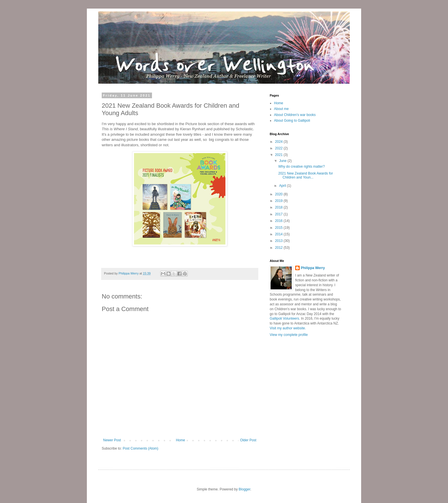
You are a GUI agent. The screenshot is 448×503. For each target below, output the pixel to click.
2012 (279, 248)
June (283, 161)
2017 (279, 214)
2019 (279, 201)
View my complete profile (289, 335)
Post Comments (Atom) (140, 448)
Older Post (248, 440)
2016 (279, 221)
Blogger (244, 489)
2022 (279, 148)
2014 (279, 234)
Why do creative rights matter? (302, 167)
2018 (279, 207)
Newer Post (112, 440)
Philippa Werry (313, 268)
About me (281, 109)
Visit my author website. (288, 328)
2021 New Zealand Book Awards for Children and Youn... (306, 175)
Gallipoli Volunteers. (285, 318)
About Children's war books (295, 115)
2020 (279, 194)
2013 (279, 241)
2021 (279, 155)
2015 (279, 228)
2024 (279, 142)
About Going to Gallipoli (292, 121)
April (283, 186)
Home (181, 440)
